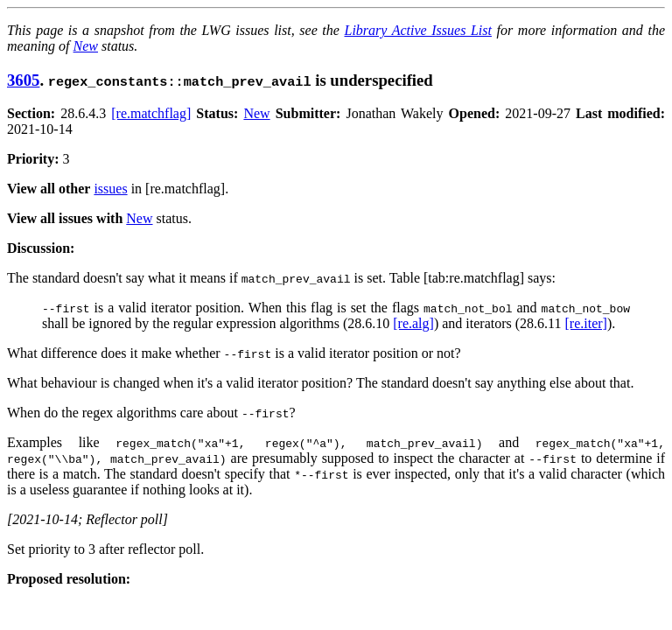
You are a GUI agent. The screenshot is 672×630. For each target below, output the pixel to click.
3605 (23, 80)
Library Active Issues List (417, 30)
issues (110, 189)
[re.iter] (585, 323)
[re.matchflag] (151, 113)
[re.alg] (413, 323)
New (86, 46)
